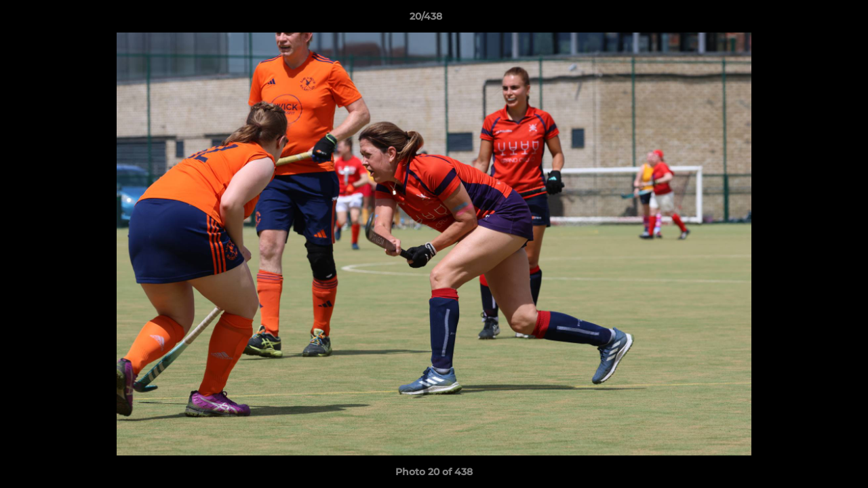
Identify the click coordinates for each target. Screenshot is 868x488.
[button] (811, 20)
